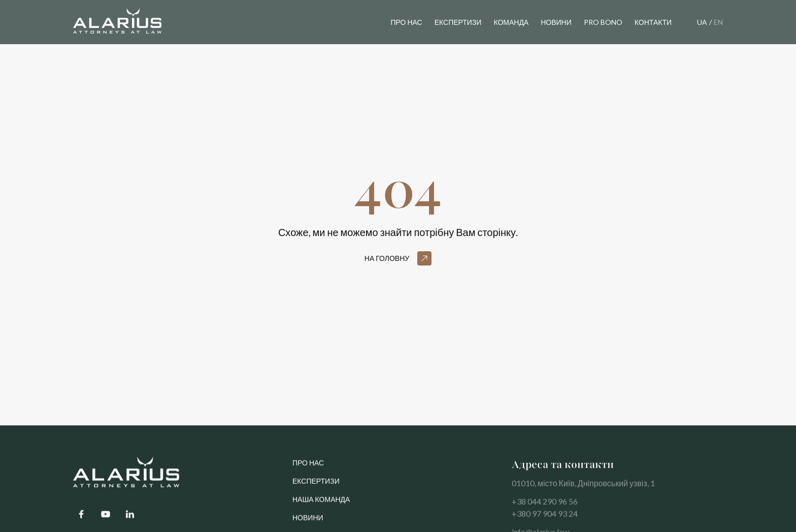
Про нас (406, 22)
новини (556, 22)
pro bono (603, 22)
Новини (308, 522)
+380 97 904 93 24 (545, 518)
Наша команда (321, 503)
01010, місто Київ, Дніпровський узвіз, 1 (583, 487)
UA (702, 22)
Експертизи (316, 485)
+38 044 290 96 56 (545, 505)
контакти (653, 22)
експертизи (458, 22)
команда (511, 22)
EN (718, 22)
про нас (308, 467)
